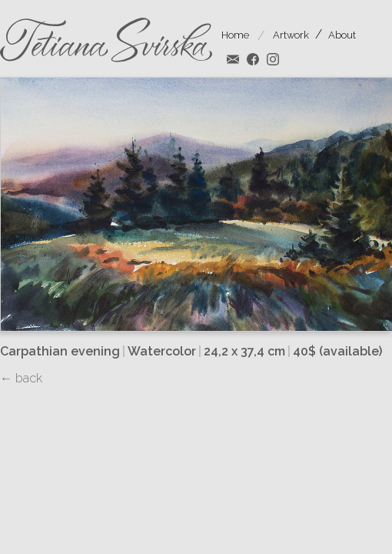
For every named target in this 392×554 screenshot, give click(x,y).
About (342, 35)
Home (235, 35)
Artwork (291, 35)
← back (21, 378)
